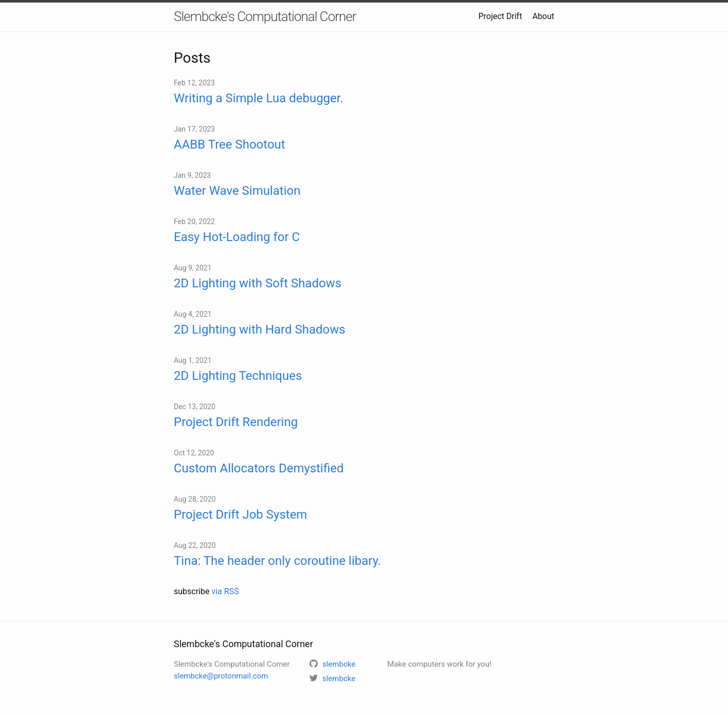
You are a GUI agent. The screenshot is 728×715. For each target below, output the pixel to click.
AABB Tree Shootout (230, 144)
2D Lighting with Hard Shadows (260, 329)
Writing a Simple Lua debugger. (259, 98)
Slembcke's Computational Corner (265, 16)
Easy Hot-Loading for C (237, 237)
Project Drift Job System (240, 515)
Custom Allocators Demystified (259, 468)
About (543, 16)
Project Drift (500, 16)
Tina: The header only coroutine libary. (277, 561)
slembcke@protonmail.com (221, 676)
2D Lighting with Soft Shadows (258, 283)
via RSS (225, 591)
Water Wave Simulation (237, 191)
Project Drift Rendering (236, 422)
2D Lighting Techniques (238, 376)
